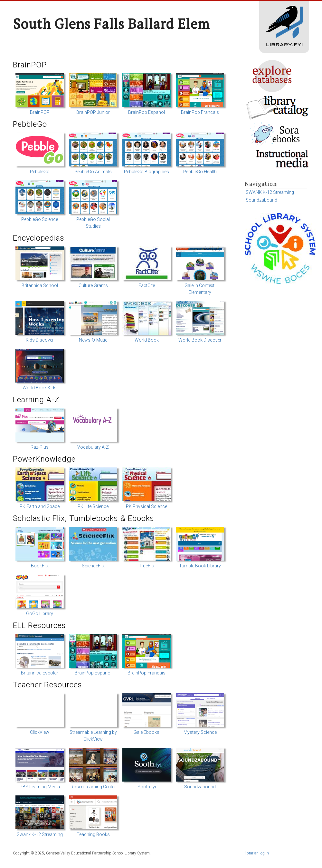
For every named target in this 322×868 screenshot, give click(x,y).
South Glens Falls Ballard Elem (111, 24)
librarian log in (257, 853)
